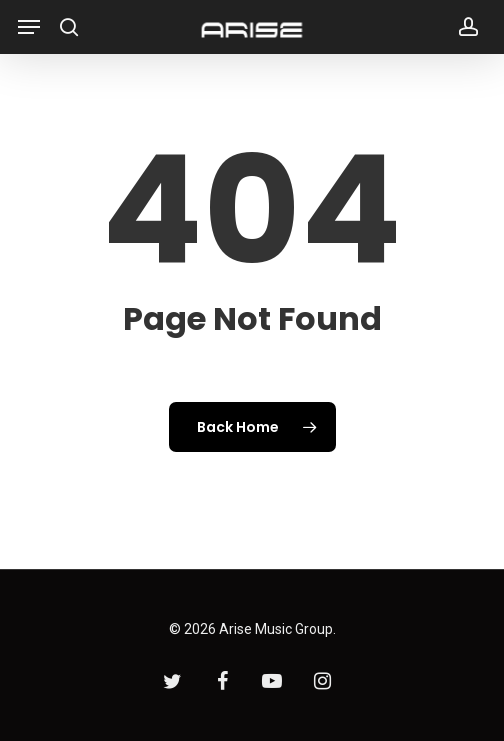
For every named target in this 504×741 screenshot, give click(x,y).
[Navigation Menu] (29, 27)
